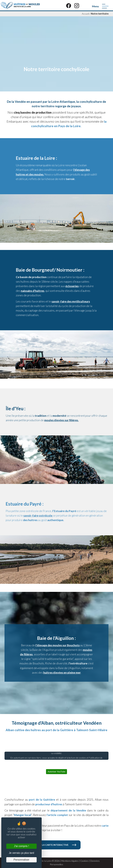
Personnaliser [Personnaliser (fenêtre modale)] (21, 860)
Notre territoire (100, 14)
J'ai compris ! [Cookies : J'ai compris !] (22, 846)
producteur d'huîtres (49, 804)
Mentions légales (70, 861)
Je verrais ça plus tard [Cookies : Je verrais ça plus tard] (22, 853)
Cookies (84, 861)
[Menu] (105, 6)
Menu (95, 6)
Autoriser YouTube (56, 772)
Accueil (85, 14)
